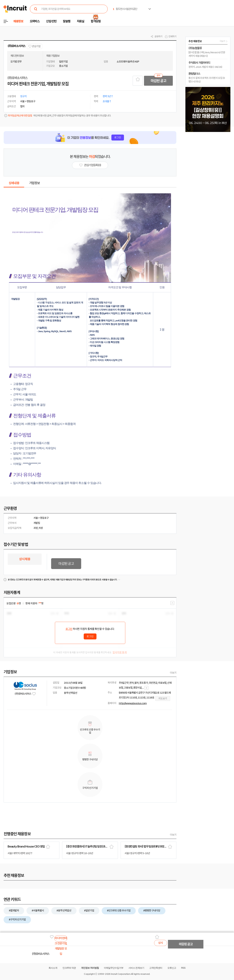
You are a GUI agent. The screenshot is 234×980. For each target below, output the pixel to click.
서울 (36, 518)
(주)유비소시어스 (16, 46)
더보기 (173, 673)
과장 (36, 528)
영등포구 (44, 518)
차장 (41, 528)
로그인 (69, 629)
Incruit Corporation (121, 974)
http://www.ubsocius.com (133, 703)
